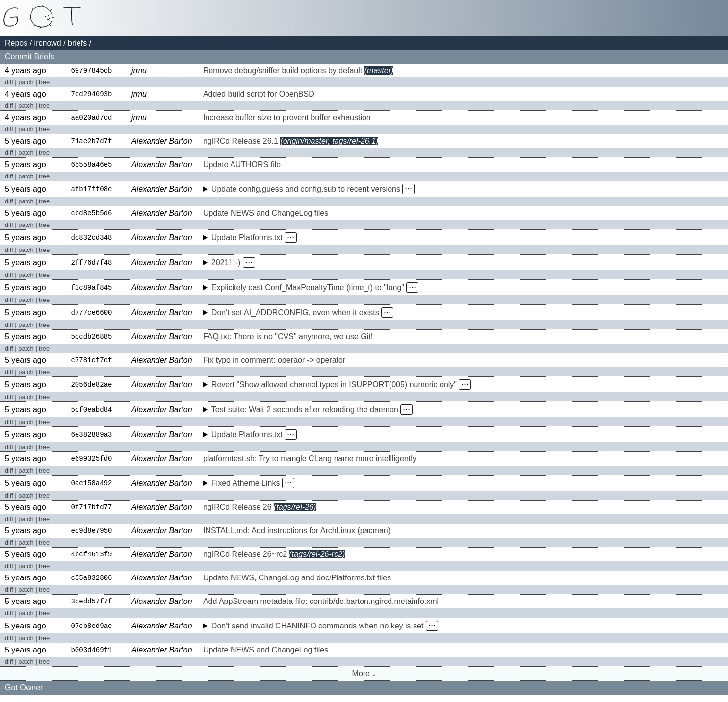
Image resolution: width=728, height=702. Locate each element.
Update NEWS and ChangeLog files (266, 216)
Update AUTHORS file (242, 167)
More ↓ (364, 681)
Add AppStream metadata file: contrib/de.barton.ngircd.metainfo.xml (321, 608)
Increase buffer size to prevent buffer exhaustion (287, 119)
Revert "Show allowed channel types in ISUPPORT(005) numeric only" (334, 389)
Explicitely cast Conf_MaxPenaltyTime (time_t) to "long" (308, 290)
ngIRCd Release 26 (237, 512)
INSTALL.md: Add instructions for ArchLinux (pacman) (297, 536)
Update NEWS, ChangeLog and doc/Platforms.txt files (297, 584)
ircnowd (48, 43)
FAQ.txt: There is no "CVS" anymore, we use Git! (288, 340)
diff (9, 83)
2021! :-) (226, 265)
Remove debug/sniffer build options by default (283, 71)
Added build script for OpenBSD (259, 95)
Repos (16, 43)
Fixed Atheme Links (246, 488)
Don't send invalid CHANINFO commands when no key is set (318, 633)
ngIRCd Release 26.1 (241, 143)
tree (44, 83)
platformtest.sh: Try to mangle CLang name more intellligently (310, 463)
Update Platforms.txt (247, 240)
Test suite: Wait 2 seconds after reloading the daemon (305, 414)
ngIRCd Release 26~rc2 (245, 560)
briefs (77, 43)
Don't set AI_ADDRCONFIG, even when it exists (295, 315)
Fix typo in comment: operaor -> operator (274, 364)
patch (26, 83)
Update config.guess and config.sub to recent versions (306, 191)
